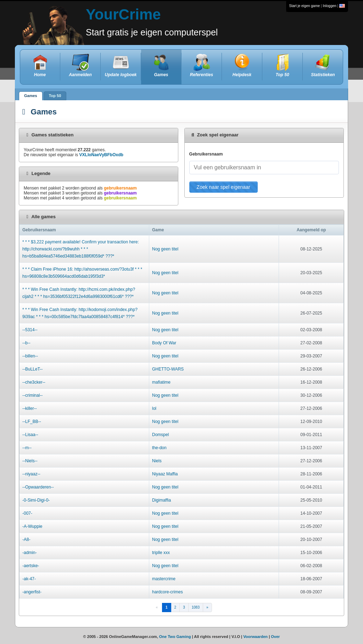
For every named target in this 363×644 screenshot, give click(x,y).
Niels (157, 461)
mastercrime (164, 579)
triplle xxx (161, 553)
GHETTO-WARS (168, 369)
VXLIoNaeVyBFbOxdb (101, 155)
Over (275, 637)
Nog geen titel (165, 249)
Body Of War (164, 343)
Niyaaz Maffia (165, 474)
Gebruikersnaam (206, 154)
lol (154, 408)
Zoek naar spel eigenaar (224, 187)
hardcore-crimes (167, 592)
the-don (159, 448)
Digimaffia (161, 500)
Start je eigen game (305, 6)
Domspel (160, 435)
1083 (196, 607)
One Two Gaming (175, 637)
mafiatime (161, 382)
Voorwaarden (255, 637)
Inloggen (329, 6)
